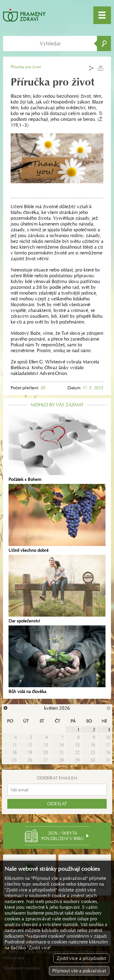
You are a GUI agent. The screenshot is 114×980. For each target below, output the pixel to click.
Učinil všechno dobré (57, 518)
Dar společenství (57, 589)
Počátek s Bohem (57, 448)
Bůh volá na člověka (57, 660)
